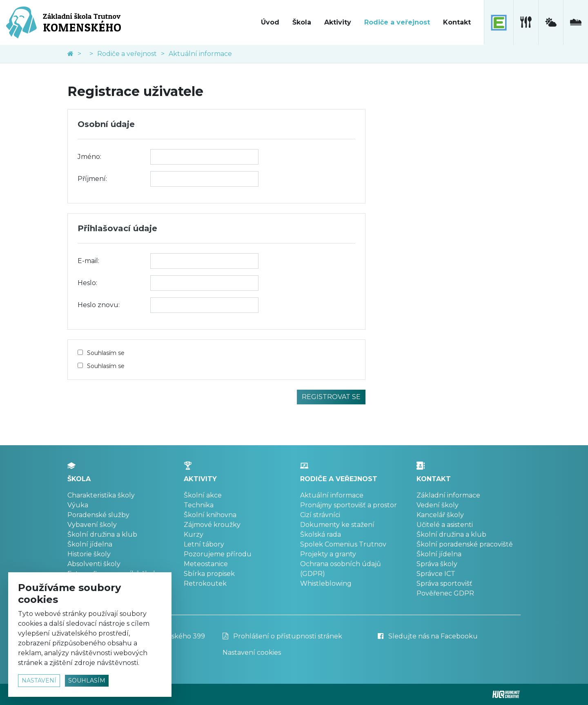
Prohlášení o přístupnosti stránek (282, 636)
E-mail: (88, 261)
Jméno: (89, 157)
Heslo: (87, 283)
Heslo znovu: (99, 305)
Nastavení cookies (252, 653)
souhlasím (87, 680)
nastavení (39, 680)
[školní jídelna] (526, 22)
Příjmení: (92, 179)
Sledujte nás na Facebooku (428, 636)
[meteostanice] (551, 22)
